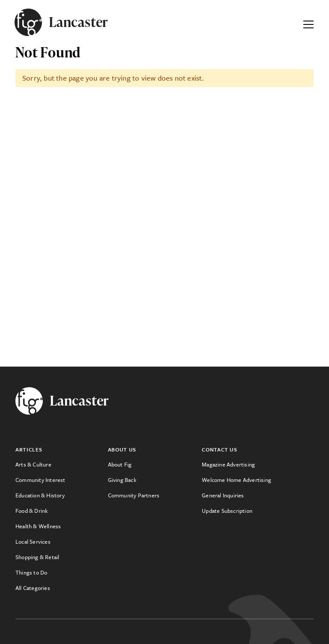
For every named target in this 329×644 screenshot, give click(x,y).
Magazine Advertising (228, 464)
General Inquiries (223, 495)
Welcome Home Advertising (236, 480)
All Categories (33, 588)
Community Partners (134, 495)
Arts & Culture (33, 464)
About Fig (120, 464)
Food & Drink (31, 511)
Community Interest (40, 480)
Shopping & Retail (37, 557)
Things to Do (31, 572)
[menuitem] (62, 464)
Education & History (40, 495)
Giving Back (122, 480)
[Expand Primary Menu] (308, 22)
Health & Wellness (38, 526)
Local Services (33, 542)
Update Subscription (227, 511)
